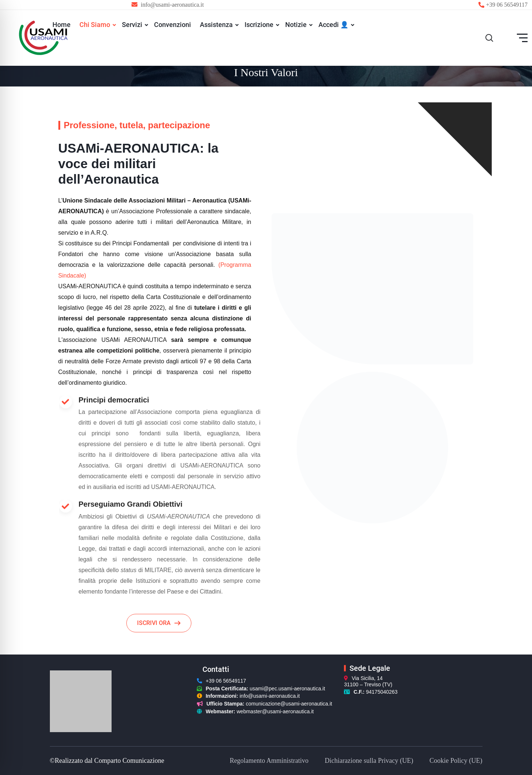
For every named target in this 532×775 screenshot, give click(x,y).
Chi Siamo (95, 25)
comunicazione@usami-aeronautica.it (289, 704)
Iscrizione (259, 25)
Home (62, 25)
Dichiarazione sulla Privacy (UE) (369, 761)
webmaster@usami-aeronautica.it (275, 711)
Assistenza (216, 25)
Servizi (132, 25)
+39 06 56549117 (507, 5)
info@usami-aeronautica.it (270, 696)
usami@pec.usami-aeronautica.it (287, 689)
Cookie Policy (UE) (456, 761)
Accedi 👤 (333, 25)
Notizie (296, 25)
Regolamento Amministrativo (269, 761)
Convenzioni (173, 25)
